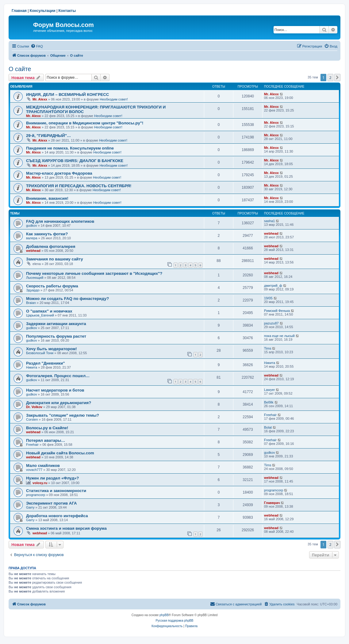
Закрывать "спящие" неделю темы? (63, 415)
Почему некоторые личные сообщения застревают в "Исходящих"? (94, 273)
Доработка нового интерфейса (57, 516)
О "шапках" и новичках (49, 311)
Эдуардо (33, 290)
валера (32, 238)
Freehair (270, 415)
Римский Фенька (277, 311)
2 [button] (330, 78)
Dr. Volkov (34, 407)
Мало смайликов (43, 466)
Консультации (43, 11)
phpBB (164, 615)
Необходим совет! (114, 99)
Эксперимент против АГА (52, 503)
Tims (268, 348)
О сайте (20, 69)
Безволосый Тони (40, 353)
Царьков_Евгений (40, 315)
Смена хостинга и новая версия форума (66, 528)
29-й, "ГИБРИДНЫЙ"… (48, 136)
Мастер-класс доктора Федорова (59, 173)
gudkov (31, 225)
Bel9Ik (269, 402)
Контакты (67, 11)
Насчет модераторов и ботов (55, 390)
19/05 (268, 298)
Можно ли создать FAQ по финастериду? (67, 299)
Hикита (32, 367)
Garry (30, 507)
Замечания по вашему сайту (55, 259)
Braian (31, 303)
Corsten (32, 419)
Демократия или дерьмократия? (59, 403)
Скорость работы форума (52, 286)
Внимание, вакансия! (47, 198)
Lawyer (269, 390)
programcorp (36, 495)
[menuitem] (37, 46)
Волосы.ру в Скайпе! (47, 428)
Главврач (272, 503)
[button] (337, 78)
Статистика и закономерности (56, 491)
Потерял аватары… (46, 440)
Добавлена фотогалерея (51, 246)
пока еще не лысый (279, 336)
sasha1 (269, 221)
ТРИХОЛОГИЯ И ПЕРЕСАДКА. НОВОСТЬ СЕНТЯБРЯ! (79, 186)
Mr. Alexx (40, 99)
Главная (19, 11)
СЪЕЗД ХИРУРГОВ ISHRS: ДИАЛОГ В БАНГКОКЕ (75, 161)
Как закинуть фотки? (47, 234)
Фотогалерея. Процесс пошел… (58, 376)
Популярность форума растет (56, 336)
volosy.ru (40, 483)
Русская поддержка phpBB (174, 621)
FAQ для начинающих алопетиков (60, 221)
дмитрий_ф (273, 286)
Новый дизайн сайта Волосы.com (60, 453)
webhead (271, 233)
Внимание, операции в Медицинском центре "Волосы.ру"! (85, 123)
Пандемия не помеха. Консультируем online (70, 148)
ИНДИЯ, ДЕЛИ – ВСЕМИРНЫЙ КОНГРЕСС (67, 95)
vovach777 (34, 470)
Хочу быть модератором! (52, 349)
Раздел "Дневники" (46, 363)
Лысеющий (35, 278)
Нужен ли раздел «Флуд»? (52, 478)
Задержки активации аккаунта (56, 324)
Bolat (268, 427)
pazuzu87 (271, 323)
